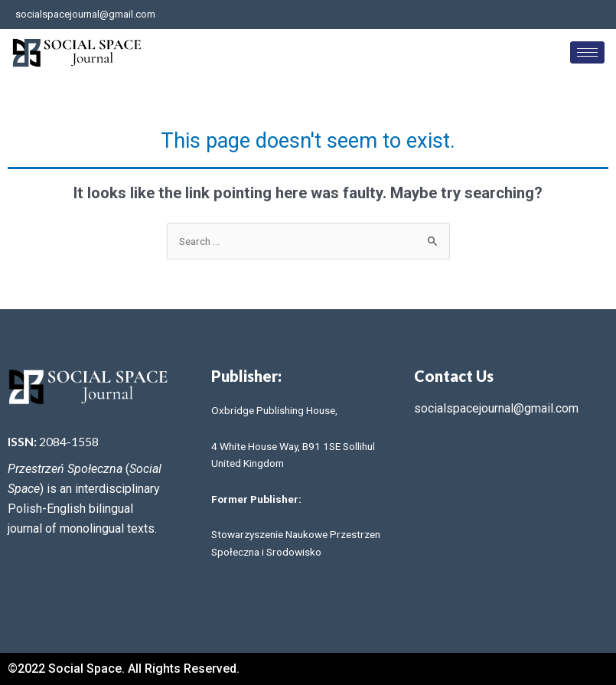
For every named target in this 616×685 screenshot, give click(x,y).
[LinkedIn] (601, 15)
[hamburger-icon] (587, 52)
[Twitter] (575, 15)
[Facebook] (550, 15)
